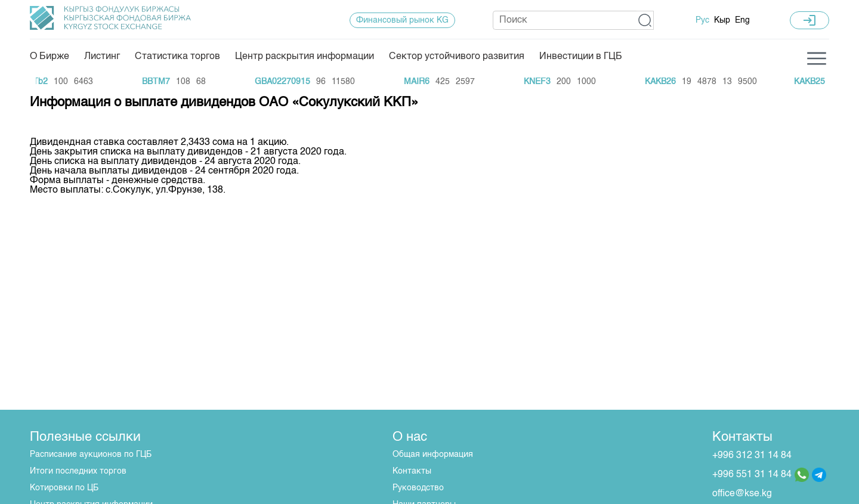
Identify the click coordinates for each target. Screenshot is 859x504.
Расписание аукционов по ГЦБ (91, 454)
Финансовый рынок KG (402, 20)
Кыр (722, 20)
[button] (645, 20)
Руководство (418, 488)
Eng (742, 20)
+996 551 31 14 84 (752, 475)
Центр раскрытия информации (305, 57)
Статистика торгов (177, 57)
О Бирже (50, 57)
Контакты (412, 471)
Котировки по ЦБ (64, 488)
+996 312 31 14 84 (752, 456)
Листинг (102, 57)
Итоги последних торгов (78, 471)
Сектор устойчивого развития (457, 57)
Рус (702, 20)
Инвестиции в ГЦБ (581, 57)
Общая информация (433, 454)
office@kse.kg (742, 494)
